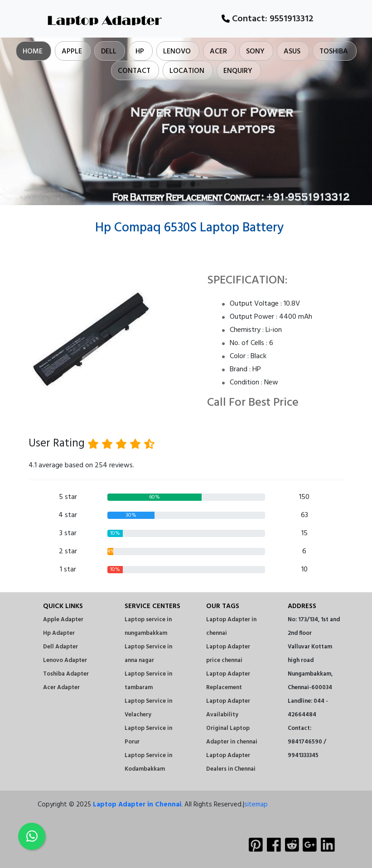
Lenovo (177, 52)
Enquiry (238, 71)
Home (33, 52)
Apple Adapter (63, 620)
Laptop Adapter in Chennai (137, 805)
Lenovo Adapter (65, 660)
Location (187, 71)
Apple (72, 52)
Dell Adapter (60, 647)
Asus (292, 52)
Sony (255, 52)
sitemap (256, 805)
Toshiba (334, 52)
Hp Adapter (59, 633)
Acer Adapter (61, 688)
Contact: (268, 19)
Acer (218, 52)
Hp (140, 52)
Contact (134, 71)
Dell (109, 52)
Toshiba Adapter (66, 674)
